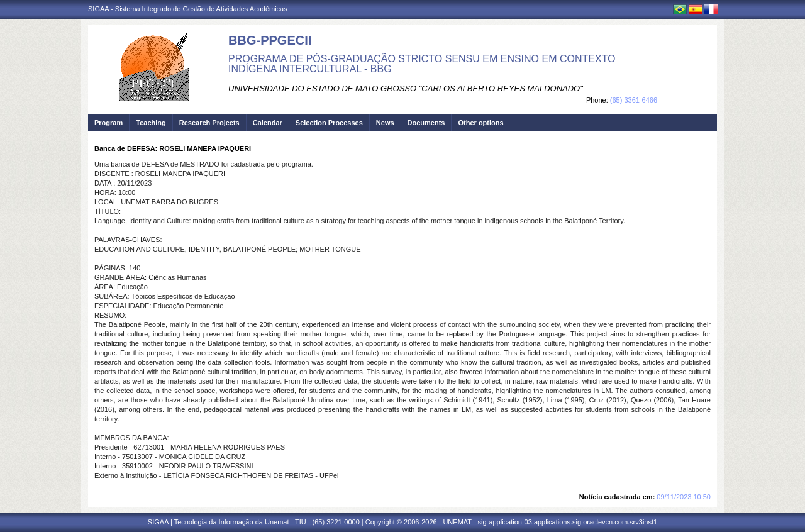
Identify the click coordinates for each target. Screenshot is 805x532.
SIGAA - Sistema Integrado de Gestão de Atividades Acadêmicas (188, 9)
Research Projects (209, 123)
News (385, 123)
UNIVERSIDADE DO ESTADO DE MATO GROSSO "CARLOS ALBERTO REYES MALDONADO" (406, 88)
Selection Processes (329, 123)
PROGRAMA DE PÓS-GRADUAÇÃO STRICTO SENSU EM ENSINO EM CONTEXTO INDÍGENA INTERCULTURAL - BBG (422, 64)
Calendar (268, 123)
